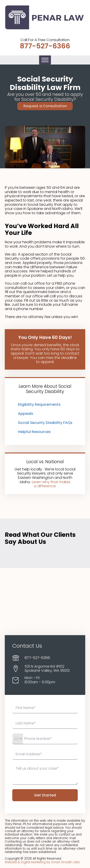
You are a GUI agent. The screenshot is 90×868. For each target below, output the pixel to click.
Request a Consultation (45, 106)
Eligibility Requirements (39, 404)
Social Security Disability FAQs (45, 423)
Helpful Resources (34, 432)
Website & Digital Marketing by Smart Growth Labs (42, 862)
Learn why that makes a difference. (51, 484)
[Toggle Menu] (45, 60)
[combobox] (18, 739)
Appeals (25, 414)
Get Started (45, 795)
